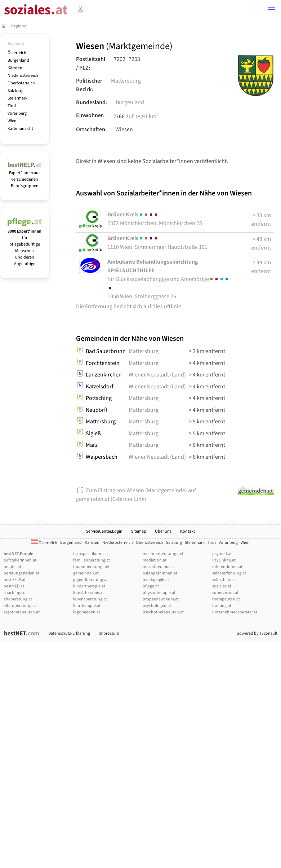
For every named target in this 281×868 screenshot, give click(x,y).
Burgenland (18, 60)
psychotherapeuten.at (163, 612)
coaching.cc (14, 593)
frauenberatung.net (91, 567)
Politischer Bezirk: (89, 85)
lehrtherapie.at (87, 606)
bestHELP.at (15, 580)
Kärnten (15, 68)
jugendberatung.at (90, 580)
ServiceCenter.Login (104, 531)
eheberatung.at (18, 599)
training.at (222, 606)
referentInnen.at (227, 567)
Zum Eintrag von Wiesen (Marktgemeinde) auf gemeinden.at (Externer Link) (136, 495)
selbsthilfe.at (224, 580)
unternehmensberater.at (235, 612)
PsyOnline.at (224, 560)
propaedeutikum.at (161, 599)
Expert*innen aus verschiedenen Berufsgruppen (25, 176)
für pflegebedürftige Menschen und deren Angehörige (25, 244)
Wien (12, 121)
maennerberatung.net (163, 554)
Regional (19, 26)
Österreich (17, 53)
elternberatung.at (20, 606)
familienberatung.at (92, 560)
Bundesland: (92, 102)
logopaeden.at (87, 612)
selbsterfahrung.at (229, 573)
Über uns (163, 531)
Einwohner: (90, 115)
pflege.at (151, 586)
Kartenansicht (20, 129)
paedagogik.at (156, 580)
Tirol (12, 106)
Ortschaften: (91, 129)
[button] (272, 9)
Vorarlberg (17, 113)
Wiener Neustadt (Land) (157, 375)
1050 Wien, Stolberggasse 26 (168, 279)
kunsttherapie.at (88, 593)
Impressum (109, 633)
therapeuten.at (226, 599)
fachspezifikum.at (90, 554)
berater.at (12, 567)
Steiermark (17, 98)
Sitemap (139, 531)
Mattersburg (126, 81)
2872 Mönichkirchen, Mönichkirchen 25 (155, 219)
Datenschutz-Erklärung (69, 633)
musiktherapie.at (158, 567)
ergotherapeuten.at (22, 612)
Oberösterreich (21, 83)
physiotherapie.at (159, 593)
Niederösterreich (23, 76)
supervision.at (225, 593)
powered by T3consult (257, 633)
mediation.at (155, 560)
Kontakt (188, 531)
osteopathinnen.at (160, 573)
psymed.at (222, 554)
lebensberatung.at (90, 599)
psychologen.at (157, 606)
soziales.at (222, 586)
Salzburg (15, 91)
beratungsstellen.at (21, 573)
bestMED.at (14, 586)
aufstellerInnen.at (20, 560)
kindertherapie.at (89, 586)
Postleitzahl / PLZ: (91, 63)
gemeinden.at (86, 573)
